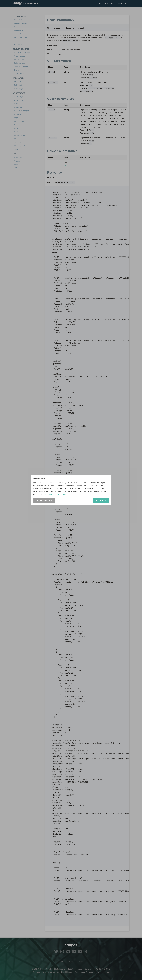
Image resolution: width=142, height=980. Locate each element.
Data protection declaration (55, 494)
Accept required (44, 500)
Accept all (101, 500)
